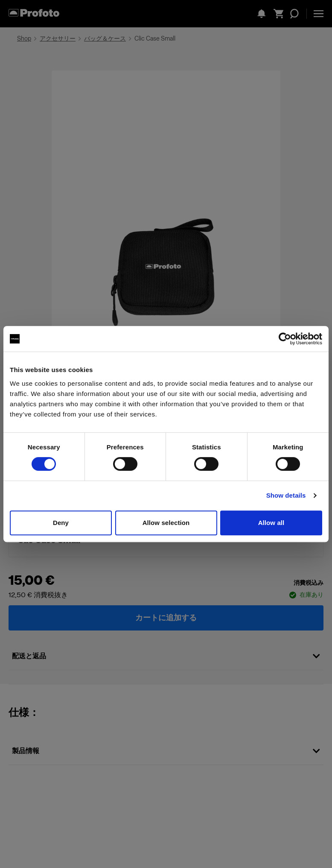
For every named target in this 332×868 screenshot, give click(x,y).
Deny (61, 523)
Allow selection (166, 523)
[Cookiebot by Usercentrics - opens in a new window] (285, 339)
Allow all (271, 523)
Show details (286, 495)
